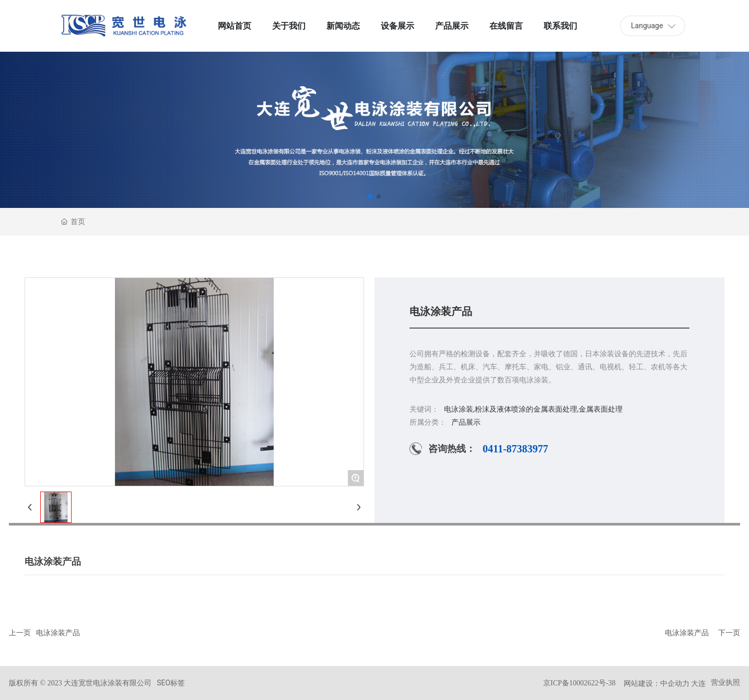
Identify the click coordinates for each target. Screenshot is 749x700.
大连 (698, 683)
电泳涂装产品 (58, 633)
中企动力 (675, 683)
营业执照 (725, 682)
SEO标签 (171, 683)
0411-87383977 (516, 449)
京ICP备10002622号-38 (579, 683)
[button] (370, 196)
